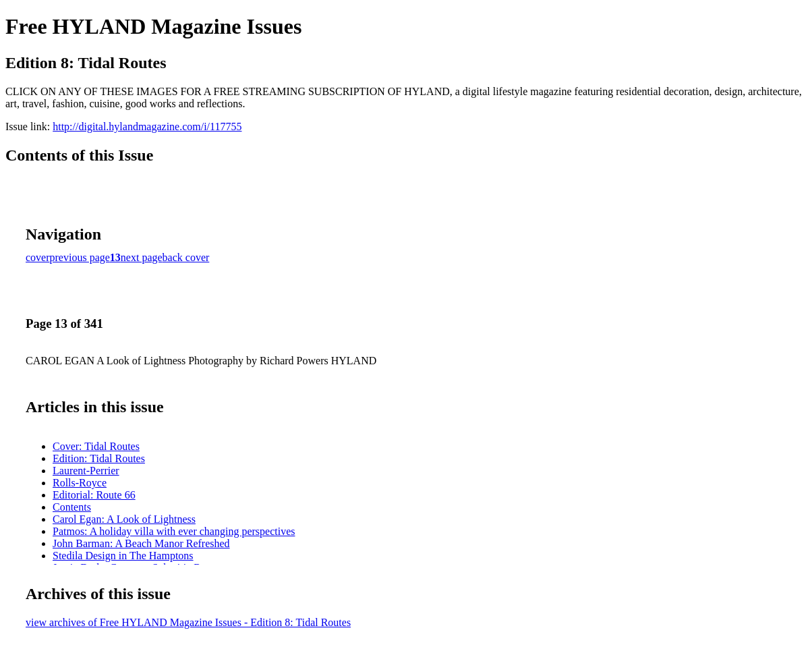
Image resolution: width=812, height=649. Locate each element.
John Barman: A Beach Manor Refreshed (141, 543)
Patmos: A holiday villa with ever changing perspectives (174, 531)
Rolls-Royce (80, 483)
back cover (186, 257)
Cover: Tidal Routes (96, 446)
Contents (72, 507)
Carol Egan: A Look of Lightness (124, 519)
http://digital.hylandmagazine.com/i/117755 (147, 126)
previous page (80, 257)
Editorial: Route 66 (94, 495)
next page (142, 257)
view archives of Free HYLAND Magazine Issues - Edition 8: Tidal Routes (188, 622)
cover (38, 257)
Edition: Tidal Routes (99, 458)
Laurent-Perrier (86, 471)
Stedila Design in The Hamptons (123, 556)
